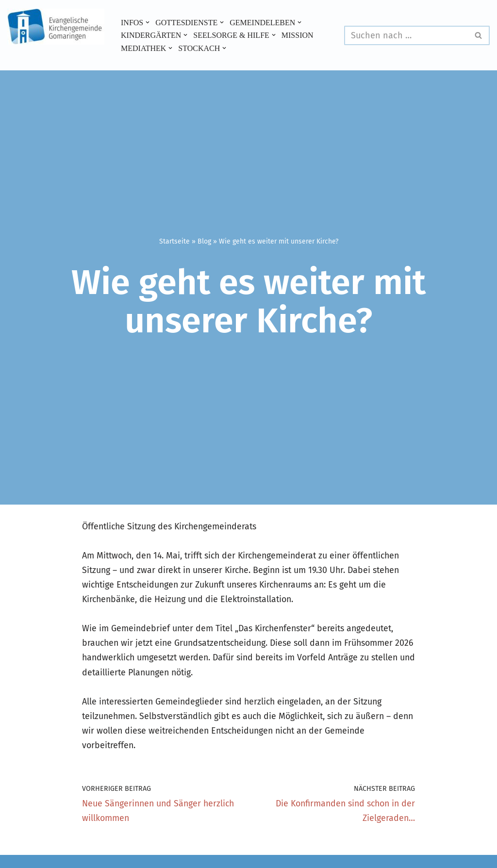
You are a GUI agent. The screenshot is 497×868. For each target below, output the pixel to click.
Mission (299, 35)
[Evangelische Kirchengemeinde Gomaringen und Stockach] (56, 27)
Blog (204, 241)
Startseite (174, 241)
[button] (148, 22)
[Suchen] (406, 35)
